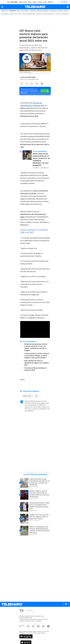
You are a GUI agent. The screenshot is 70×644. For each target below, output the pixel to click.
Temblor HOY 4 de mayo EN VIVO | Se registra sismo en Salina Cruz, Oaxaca (39, 517)
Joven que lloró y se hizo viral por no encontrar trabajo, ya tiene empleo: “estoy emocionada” (37, 356)
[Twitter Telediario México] (33, 626)
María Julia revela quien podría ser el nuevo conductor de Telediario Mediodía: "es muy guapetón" (41, 159)
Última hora (5, 11)
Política (66, 11)
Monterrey (14, 2)
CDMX (8, 2)
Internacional (53, 11)
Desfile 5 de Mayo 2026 (15, 14)
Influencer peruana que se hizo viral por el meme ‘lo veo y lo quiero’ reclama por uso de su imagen (36, 347)
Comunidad (12, 11)
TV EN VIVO (65, 2)
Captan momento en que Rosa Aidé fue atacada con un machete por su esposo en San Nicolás (39, 482)
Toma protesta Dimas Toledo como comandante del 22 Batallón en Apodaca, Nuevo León (39, 506)
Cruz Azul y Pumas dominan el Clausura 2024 (35, 369)
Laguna (29, 2)
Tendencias (33, 11)
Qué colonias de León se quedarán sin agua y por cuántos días (37, 363)
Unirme (43, 91)
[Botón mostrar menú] (2, 7)
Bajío (45, 2)
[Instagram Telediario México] (38, 626)
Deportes (46, 11)
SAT (36, 396)
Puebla (35, 2)
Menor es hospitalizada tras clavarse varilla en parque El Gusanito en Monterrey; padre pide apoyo (39, 530)
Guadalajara (23, 2)
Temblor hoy (39, 14)
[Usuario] (68, 7)
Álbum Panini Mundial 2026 (28, 14)
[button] (22, 84)
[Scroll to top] (66, 604)
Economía (60, 11)
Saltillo (40, 2)
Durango (50, 2)
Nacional (40, 11)
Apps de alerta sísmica (49, 14)
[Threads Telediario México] (43, 626)
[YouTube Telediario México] (48, 626)
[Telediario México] (35, 7)
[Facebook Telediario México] (28, 626)
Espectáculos (25, 11)
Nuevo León (27, 396)
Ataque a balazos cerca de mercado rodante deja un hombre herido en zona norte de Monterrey (39, 494)
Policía (18, 11)
